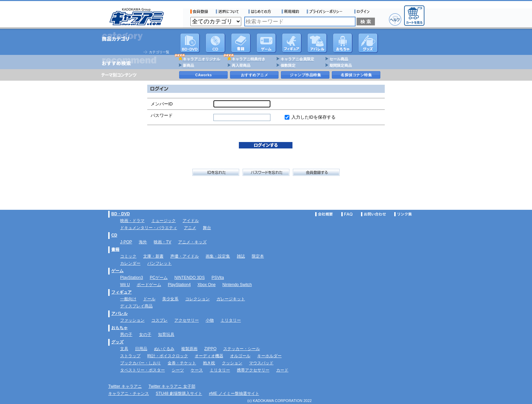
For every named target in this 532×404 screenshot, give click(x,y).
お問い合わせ (374, 214)
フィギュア (292, 43)
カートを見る (414, 16)
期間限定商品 (341, 65)
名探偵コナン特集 (356, 75)
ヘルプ (395, 19)
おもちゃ (343, 43)
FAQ (347, 214)
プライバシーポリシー (327, 12)
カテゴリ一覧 (159, 52)
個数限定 (288, 65)
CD (215, 43)
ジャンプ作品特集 (305, 75)
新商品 (188, 65)
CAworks (204, 75)
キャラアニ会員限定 (297, 59)
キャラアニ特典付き (249, 59)
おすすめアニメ (255, 75)
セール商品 (339, 59)
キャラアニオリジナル (202, 59)
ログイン (363, 12)
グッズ (368, 43)
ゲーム (117, 271)
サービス (261, 12)
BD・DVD (121, 214)
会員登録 (199, 12)
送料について (228, 12)
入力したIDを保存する (313, 117)
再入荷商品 (241, 65)
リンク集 (403, 214)
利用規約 (290, 12)
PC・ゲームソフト (266, 43)
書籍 (241, 43)
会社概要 (324, 214)
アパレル (317, 43)
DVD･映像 (190, 43)
